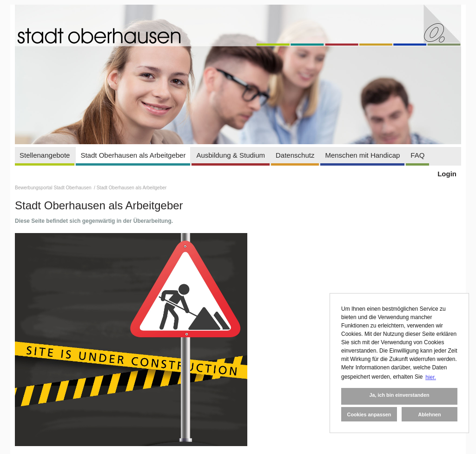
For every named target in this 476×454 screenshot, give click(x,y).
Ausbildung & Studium (231, 155)
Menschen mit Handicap (362, 155)
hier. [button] (431, 377)
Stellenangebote (45, 155)
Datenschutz (295, 155)
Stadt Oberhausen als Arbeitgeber (133, 155)
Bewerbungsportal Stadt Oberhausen (54, 188)
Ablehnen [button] (429, 414)
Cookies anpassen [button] (369, 414)
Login (447, 174)
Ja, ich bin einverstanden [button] (399, 395)
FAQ (417, 155)
